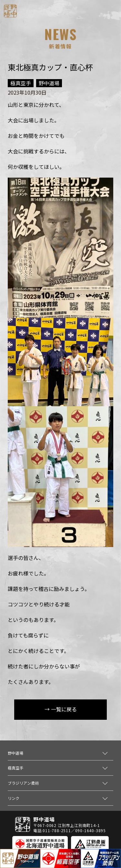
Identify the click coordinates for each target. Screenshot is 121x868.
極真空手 (15, 768)
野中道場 (15, 753)
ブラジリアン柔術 (23, 783)
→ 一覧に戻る (61, 709)
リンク (14, 798)
